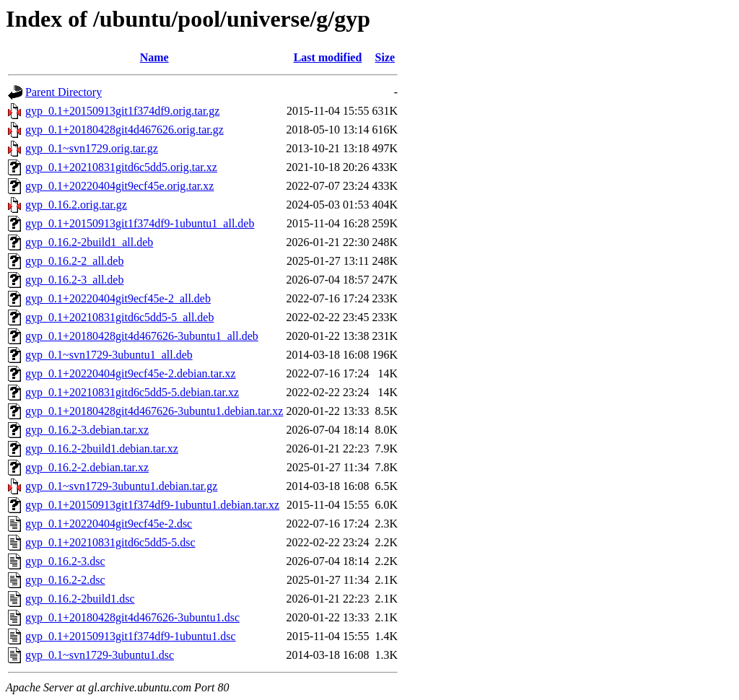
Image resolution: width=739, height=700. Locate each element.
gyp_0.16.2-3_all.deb (74, 280)
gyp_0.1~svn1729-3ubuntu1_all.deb (109, 355)
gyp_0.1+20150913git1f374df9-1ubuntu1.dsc (131, 636)
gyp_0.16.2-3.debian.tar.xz (87, 430)
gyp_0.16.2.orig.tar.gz (76, 205)
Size (385, 57)
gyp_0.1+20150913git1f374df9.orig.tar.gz (122, 111)
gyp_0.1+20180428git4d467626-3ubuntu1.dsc (132, 617)
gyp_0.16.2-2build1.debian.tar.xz (102, 449)
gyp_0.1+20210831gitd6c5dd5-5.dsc (110, 542)
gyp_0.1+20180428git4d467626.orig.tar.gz (124, 130)
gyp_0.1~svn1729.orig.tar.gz (92, 148)
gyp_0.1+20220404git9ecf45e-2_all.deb (118, 298)
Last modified (328, 57)
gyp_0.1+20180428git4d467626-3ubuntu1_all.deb (142, 336)
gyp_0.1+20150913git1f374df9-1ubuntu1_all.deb (140, 223)
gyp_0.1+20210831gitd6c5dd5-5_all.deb (119, 317)
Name (154, 57)
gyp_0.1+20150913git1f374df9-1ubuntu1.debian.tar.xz (152, 505)
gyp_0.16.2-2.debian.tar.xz (87, 467)
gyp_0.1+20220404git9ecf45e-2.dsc (109, 524)
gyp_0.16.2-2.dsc (65, 580)
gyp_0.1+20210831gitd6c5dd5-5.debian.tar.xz (132, 392)
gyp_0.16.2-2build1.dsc (80, 599)
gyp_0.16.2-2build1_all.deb (89, 242)
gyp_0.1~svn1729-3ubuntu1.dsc (100, 655)
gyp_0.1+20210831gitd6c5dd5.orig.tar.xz (121, 167)
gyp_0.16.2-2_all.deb (74, 261)
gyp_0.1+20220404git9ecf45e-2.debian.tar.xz (131, 373)
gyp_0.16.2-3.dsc (65, 561)
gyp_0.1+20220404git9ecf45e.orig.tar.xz (119, 186)
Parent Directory (64, 92)
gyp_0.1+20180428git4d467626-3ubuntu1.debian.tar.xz (154, 411)
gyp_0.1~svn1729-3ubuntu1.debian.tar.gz (121, 486)
